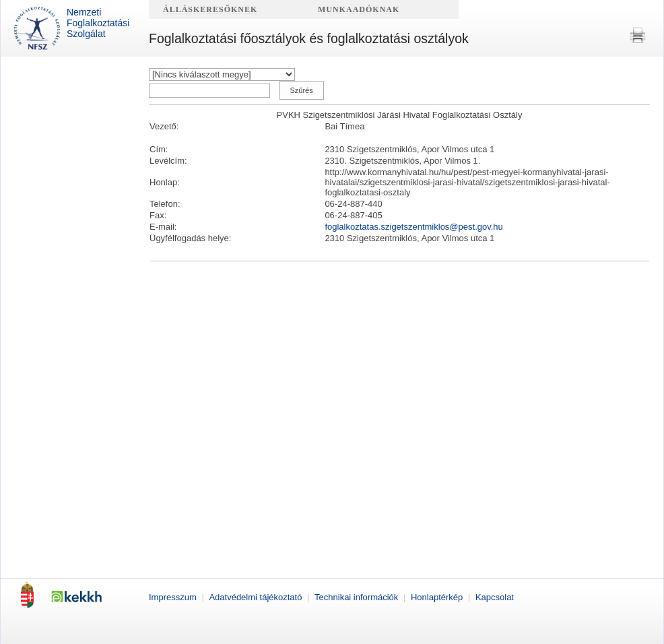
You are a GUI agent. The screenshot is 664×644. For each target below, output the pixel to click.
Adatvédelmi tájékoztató (257, 597)
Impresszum (174, 597)
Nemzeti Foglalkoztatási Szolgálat (72, 28)
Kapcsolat (495, 597)
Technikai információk (358, 597)
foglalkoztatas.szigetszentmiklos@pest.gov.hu (413, 227)
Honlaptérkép (438, 597)
